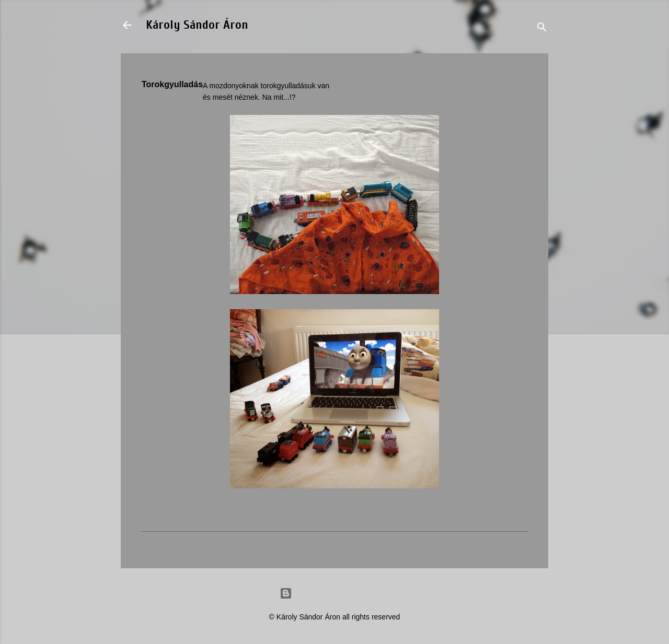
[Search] (542, 28)
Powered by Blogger (334, 593)
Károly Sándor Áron (197, 25)
